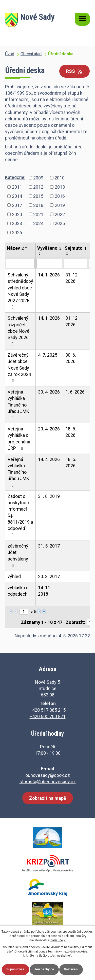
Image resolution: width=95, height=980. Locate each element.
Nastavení (71, 969)
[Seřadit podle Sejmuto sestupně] (67, 255)
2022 (60, 214)
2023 (17, 223)
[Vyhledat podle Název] (20, 263)
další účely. (58, 940)
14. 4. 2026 (49, 459)
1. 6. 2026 (75, 392)
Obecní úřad (31, 54)
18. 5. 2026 (71, 432)
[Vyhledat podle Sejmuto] (75, 263)
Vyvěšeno (49, 248)
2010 (60, 178)
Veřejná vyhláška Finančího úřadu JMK (18, 405)
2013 (60, 187)
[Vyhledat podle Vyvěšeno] (49, 263)
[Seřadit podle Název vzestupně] (27, 246)
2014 (17, 196)
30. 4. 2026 (49, 392)
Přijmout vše (15, 969)
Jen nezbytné (44, 969)
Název (15, 248)
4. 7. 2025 (48, 355)
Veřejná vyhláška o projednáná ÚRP (19, 438)
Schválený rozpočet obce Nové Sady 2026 (18, 331)
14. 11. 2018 (45, 591)
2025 (60, 223)
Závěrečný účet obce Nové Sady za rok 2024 (19, 368)
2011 (17, 187)
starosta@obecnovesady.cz (48, 782)
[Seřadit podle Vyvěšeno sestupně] (40, 255)
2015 (38, 196)
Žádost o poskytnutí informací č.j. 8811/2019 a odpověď (20, 515)
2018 (38, 205)
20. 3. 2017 (49, 576)
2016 (60, 196)
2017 (17, 205)
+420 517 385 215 (48, 710)
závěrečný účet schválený (18, 555)
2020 (17, 214)
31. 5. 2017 (49, 546)
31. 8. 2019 (49, 496)
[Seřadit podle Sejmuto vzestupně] (67, 253)
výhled (19, 576)
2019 (60, 205)
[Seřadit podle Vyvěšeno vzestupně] (40, 253)
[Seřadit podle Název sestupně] (27, 248)
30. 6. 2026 (71, 358)
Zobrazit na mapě (48, 798)
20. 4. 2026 (49, 429)
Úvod (10, 54)
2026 (17, 233)
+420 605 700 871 (48, 716)
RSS (75, 71)
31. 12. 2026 (72, 278)
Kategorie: (15, 177)
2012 (38, 187)
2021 (38, 214)
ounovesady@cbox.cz (48, 775)
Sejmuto (75, 248)
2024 (38, 223)
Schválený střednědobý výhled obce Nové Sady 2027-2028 (20, 291)
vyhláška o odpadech (18, 594)
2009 (38, 178)
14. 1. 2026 (49, 275)
